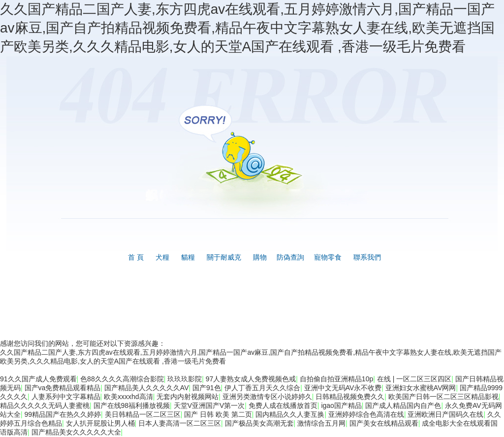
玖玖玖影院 (185, 379)
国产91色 (207, 388)
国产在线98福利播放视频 (132, 405)
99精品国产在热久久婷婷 (63, 414)
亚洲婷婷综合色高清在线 (366, 414)
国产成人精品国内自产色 (403, 405)
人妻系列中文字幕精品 (66, 397)
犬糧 (162, 257)
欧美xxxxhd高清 (128, 397)
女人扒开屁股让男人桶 (100, 423)
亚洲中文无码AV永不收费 (343, 388)
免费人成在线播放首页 (283, 405)
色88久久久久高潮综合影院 (122, 379)
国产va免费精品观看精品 (63, 388)
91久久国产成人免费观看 (38, 379)
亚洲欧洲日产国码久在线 (445, 414)
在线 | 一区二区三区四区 (414, 379)
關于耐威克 (224, 257)
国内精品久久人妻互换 (290, 414)
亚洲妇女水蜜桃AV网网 (421, 388)
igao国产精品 (341, 405)
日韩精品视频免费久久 (350, 397)
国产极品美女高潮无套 (259, 423)
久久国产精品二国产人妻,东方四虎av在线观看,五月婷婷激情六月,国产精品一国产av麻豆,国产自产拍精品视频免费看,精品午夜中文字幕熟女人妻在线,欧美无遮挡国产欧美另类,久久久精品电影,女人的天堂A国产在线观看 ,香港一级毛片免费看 (247, 28)
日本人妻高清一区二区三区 (180, 423)
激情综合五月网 (321, 423)
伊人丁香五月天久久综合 (262, 388)
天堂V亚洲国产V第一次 (209, 405)
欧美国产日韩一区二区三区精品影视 (443, 397)
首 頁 (136, 257)
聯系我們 (367, 257)
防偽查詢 (290, 257)
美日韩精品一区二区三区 (143, 414)
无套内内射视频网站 (188, 397)
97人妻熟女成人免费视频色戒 (251, 379)
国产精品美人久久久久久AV (147, 388)
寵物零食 (328, 257)
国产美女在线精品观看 (384, 423)
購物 (260, 257)
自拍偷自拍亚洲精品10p (336, 379)
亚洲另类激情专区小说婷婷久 (267, 397)
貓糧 (188, 257)
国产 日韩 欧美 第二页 (218, 414)
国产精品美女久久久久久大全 (76, 432)
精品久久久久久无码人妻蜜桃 (45, 405)
